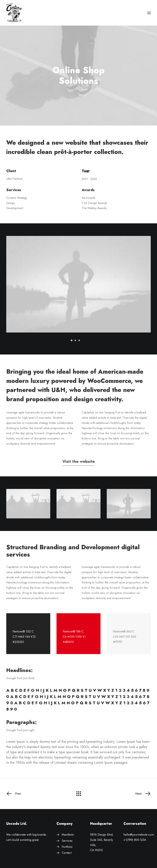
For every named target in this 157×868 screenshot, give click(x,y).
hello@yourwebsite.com (139, 835)
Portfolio (67, 847)
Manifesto (68, 835)
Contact (67, 853)
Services (67, 841)
